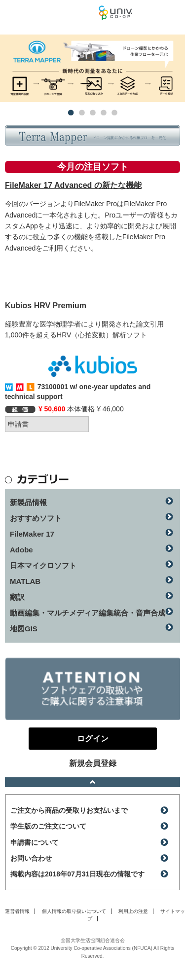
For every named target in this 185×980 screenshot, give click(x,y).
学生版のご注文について (48, 826)
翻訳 (17, 597)
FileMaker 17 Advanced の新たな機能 (73, 185)
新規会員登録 (93, 763)
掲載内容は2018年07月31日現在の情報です (77, 874)
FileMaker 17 (32, 534)
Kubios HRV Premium (46, 306)
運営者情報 (17, 911)
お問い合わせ (31, 858)
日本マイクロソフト (43, 565)
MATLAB (25, 581)
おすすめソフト (36, 518)
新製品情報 (28, 502)
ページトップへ (92, 782)
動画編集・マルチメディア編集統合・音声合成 (88, 613)
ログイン (172, 15)
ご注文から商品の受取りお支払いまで (69, 810)
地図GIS (24, 629)
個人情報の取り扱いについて (74, 911)
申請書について (35, 842)
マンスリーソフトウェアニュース (49, 12)
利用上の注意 (133, 911)
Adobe (21, 550)
